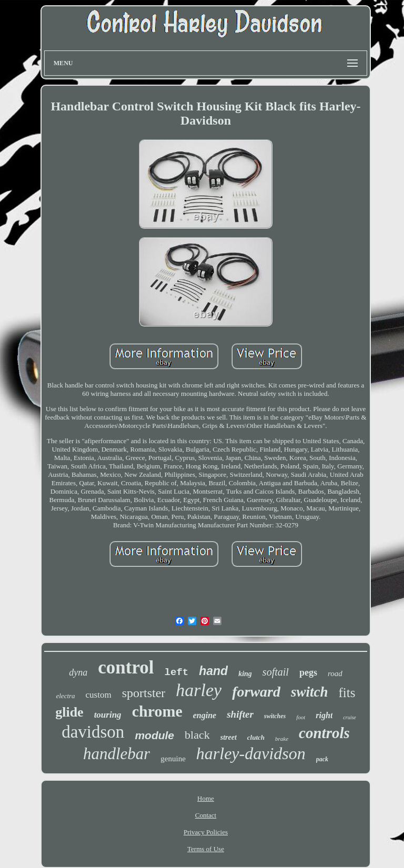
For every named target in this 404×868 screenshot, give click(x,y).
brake (282, 739)
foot (301, 717)
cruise (349, 717)
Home (206, 798)
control (126, 667)
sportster (144, 693)
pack (322, 759)
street (229, 737)
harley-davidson (251, 753)
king (245, 674)
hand (213, 671)
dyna (78, 672)
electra (65, 696)
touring (108, 715)
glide (69, 712)
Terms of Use (206, 849)
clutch (256, 737)
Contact (206, 815)
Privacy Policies (206, 832)
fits (347, 693)
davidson (93, 732)
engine (205, 715)
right (324, 715)
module (154, 735)
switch (310, 692)
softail (276, 672)
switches (275, 716)
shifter (240, 714)
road (335, 673)
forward (256, 692)
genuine (173, 759)
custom (99, 695)
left (177, 672)
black (197, 735)
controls (324, 733)
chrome (157, 711)
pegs (308, 672)
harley (199, 690)
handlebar (117, 754)
